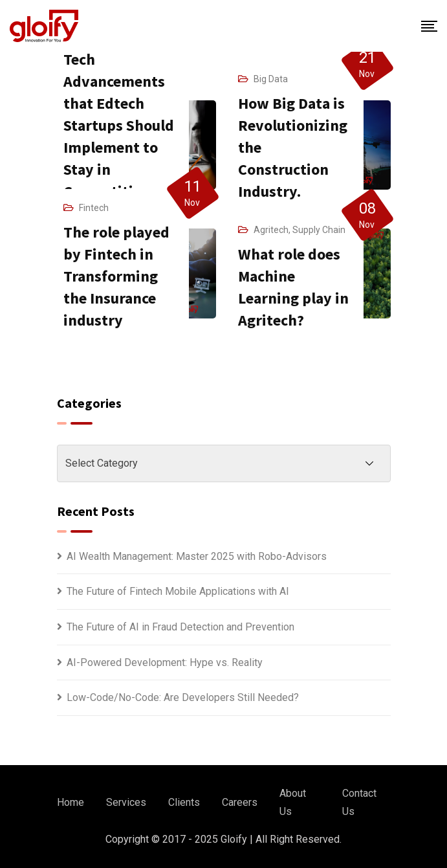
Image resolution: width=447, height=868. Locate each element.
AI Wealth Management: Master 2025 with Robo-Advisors (197, 556)
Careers (240, 802)
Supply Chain (319, 230)
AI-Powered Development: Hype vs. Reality (165, 662)
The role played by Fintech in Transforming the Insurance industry (116, 276)
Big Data (271, 79)
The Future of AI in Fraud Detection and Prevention (180, 627)
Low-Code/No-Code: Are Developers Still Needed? (183, 697)
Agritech (271, 230)
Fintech (94, 208)
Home (71, 802)
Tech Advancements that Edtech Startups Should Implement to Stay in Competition (119, 125)
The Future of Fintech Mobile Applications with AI (178, 591)
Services (126, 802)
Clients (184, 802)
